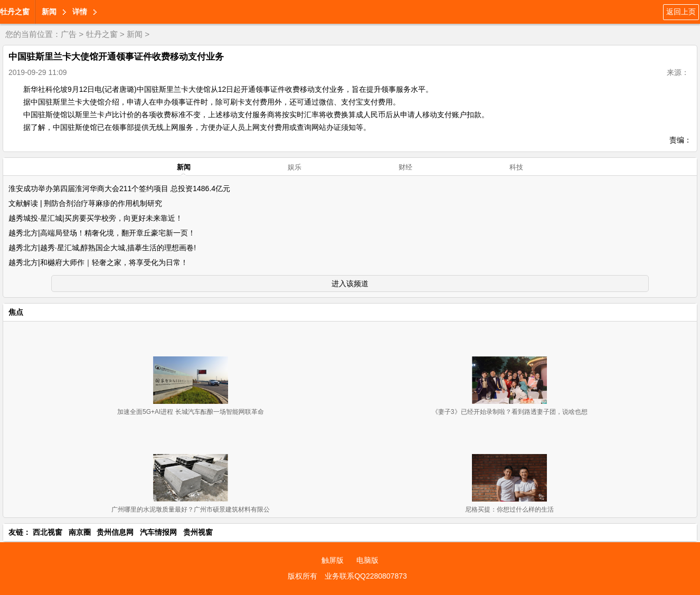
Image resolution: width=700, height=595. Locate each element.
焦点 (16, 312)
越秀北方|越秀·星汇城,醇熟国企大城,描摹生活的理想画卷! (102, 248)
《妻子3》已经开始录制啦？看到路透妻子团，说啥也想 (510, 412)
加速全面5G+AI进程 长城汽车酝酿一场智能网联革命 (191, 412)
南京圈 (80, 532)
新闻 (49, 12)
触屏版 (333, 560)
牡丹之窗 (15, 12)
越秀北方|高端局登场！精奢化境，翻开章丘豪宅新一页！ (102, 233)
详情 (80, 12)
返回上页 (681, 12)
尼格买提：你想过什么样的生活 (509, 509)
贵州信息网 (115, 532)
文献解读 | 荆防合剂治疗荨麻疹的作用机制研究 (85, 203)
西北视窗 (48, 532)
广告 (69, 34)
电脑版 (367, 560)
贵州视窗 (198, 532)
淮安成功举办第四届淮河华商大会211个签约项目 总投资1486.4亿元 (119, 188)
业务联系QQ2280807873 (366, 576)
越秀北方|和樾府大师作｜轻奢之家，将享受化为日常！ (98, 262)
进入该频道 (350, 284)
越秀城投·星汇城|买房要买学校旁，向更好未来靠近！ (96, 218)
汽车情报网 (158, 532)
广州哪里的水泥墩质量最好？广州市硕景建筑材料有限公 (191, 509)
